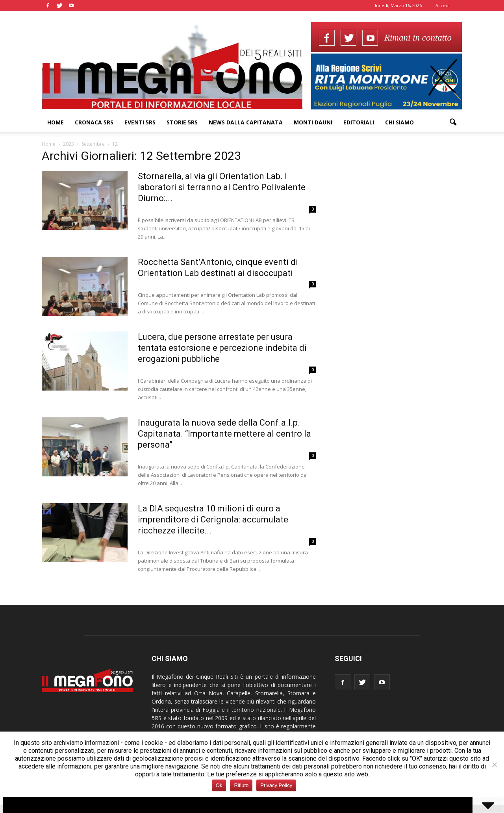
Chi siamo (399, 122)
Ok (219, 785)
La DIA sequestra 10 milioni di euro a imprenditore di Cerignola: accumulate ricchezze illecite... (213, 519)
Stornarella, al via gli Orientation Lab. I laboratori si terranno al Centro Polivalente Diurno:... (222, 187)
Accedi (443, 5)
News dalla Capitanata (246, 122)
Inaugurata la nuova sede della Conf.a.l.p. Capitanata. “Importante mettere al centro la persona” (224, 434)
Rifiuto (241, 785)
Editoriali (359, 122)
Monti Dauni (313, 122)
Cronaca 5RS (94, 122)
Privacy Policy (276, 785)
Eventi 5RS (140, 122)
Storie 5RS (182, 122)
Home (56, 122)
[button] (453, 122)
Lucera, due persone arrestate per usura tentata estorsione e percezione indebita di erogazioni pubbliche (222, 348)
